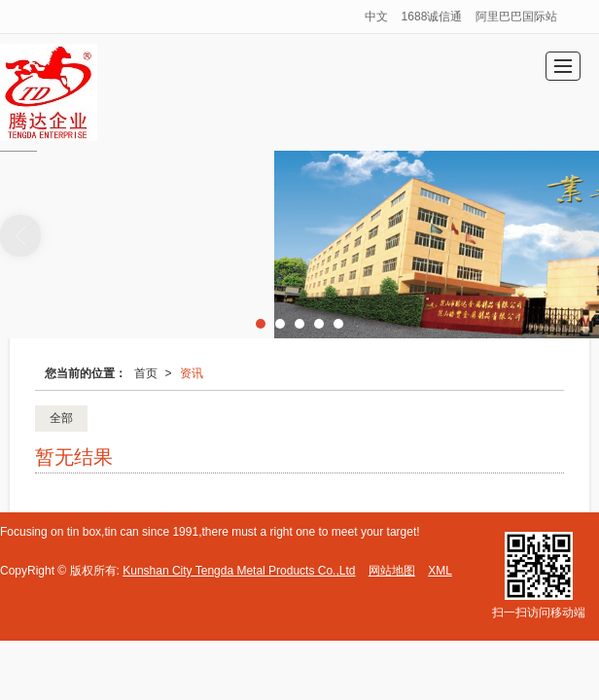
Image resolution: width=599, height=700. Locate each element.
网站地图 (392, 571)
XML (440, 571)
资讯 (192, 373)
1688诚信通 (432, 17)
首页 (146, 373)
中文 (376, 17)
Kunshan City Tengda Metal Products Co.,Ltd (239, 571)
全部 (61, 418)
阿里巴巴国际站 (516, 17)
